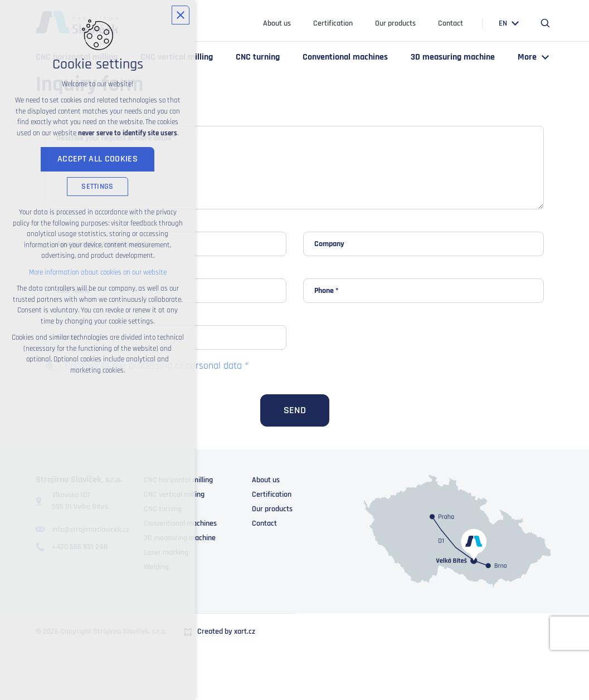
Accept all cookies (98, 159)
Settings (97, 187)
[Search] (546, 23)
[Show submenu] (515, 24)
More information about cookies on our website (98, 272)
